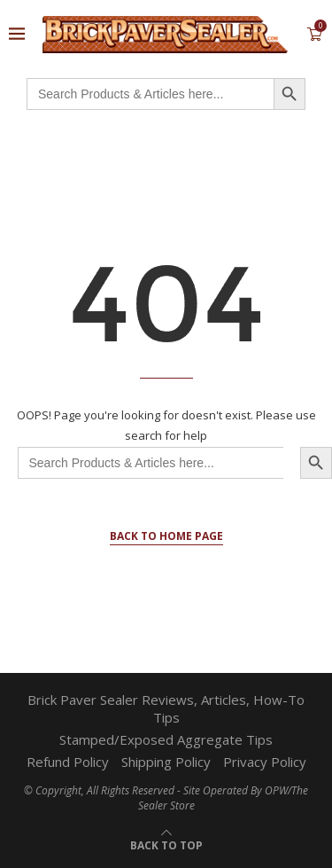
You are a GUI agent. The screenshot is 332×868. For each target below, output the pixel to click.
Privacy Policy (265, 762)
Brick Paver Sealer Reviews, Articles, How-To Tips (166, 708)
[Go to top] (166, 844)
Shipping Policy (166, 762)
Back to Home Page (166, 536)
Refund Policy (68, 762)
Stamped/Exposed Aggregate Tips (166, 739)
